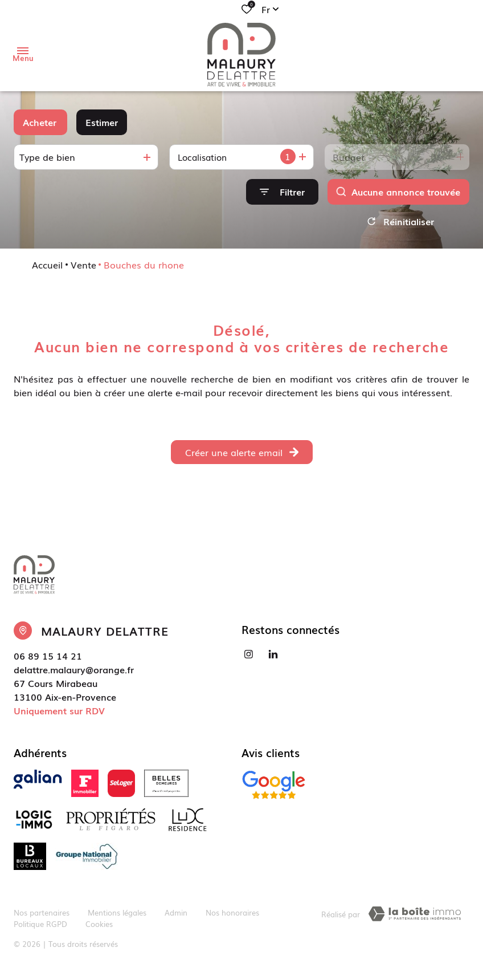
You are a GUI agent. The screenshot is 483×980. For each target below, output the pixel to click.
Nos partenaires (42, 916)
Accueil (47, 269)
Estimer (102, 122)
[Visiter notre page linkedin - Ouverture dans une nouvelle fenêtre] (273, 658)
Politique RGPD (40, 927)
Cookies (99, 927)
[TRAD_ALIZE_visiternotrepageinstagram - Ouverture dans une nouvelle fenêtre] (249, 658)
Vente (83, 269)
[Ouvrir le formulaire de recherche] (282, 192)
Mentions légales (117, 916)
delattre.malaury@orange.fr (74, 673)
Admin (176, 916)
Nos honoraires (232, 916)
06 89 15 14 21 (48, 660)
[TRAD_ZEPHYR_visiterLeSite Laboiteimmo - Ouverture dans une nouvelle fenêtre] (415, 918)
